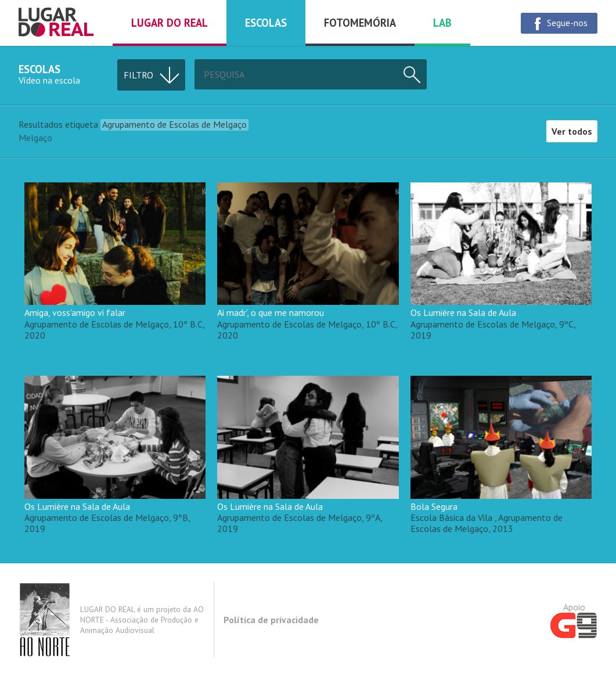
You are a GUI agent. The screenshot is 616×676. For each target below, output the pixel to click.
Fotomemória (360, 23)
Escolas (266, 23)
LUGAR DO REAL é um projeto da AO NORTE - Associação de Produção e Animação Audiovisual (111, 620)
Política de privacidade (271, 620)
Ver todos (572, 131)
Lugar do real (170, 23)
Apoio (574, 620)
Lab (442, 23)
